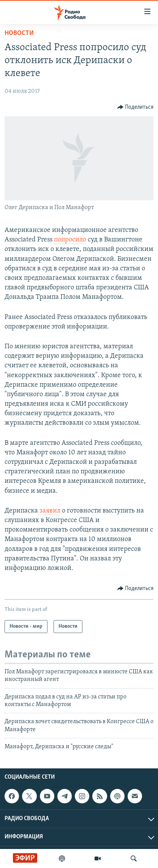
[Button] (136, 107)
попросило (70, 240)
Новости (19, 33)
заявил (49, 511)
